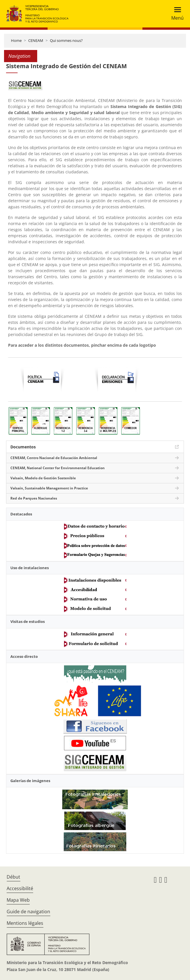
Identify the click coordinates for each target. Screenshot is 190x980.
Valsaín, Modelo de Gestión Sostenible (43, 478)
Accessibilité (20, 888)
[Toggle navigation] (176, 14)
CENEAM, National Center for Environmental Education (58, 468)
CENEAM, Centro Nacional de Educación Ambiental (54, 458)
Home (16, 40)
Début (13, 877)
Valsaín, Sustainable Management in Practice (49, 488)
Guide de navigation (28, 912)
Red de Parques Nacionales (34, 498)
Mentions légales (25, 923)
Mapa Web (18, 900)
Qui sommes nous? (66, 40)
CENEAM (36, 40)
